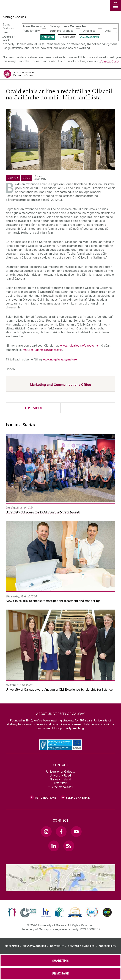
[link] (12, 912)
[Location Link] (60, 889)
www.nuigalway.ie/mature (60, 359)
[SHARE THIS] (60, 961)
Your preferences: (62, 31)
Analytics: (90, 31)
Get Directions (46, 798)
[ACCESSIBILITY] (108, 946)
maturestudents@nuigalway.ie (42, 350)
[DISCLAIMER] (13, 946)
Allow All (49, 37)
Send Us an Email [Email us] (78, 798)
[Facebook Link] (61, 832)
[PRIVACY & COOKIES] (36, 946)
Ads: (108, 31)
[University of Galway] (19, 75)
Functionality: (32, 31)
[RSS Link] (69, 846)
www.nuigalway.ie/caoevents (79, 345)
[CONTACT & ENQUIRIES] (83, 946)
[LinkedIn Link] (54, 846)
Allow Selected (91, 37)
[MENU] (115, 5)
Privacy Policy (109, 61)
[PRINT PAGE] (60, 973)
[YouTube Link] (76, 832)
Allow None (69, 37)
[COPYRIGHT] (59, 946)
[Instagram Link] (46, 832)
